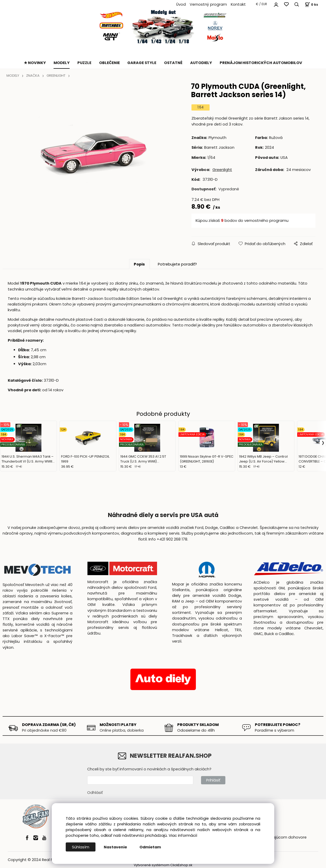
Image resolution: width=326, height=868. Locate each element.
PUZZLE (84, 63)
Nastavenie (115, 847)
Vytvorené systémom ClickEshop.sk (163, 865)
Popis (139, 264)
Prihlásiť (213, 780)
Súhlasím (81, 847)
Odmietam (150, 847)
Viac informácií (183, 835)
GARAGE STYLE (142, 63)
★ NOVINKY (35, 63)
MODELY (62, 63)
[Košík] (311, 5)
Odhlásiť (95, 793)
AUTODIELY (201, 63)
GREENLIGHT (56, 76)
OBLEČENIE (109, 63)
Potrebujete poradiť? (177, 264)
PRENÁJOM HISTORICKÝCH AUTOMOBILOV (261, 63)
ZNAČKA (33, 76)
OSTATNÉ (173, 63)
